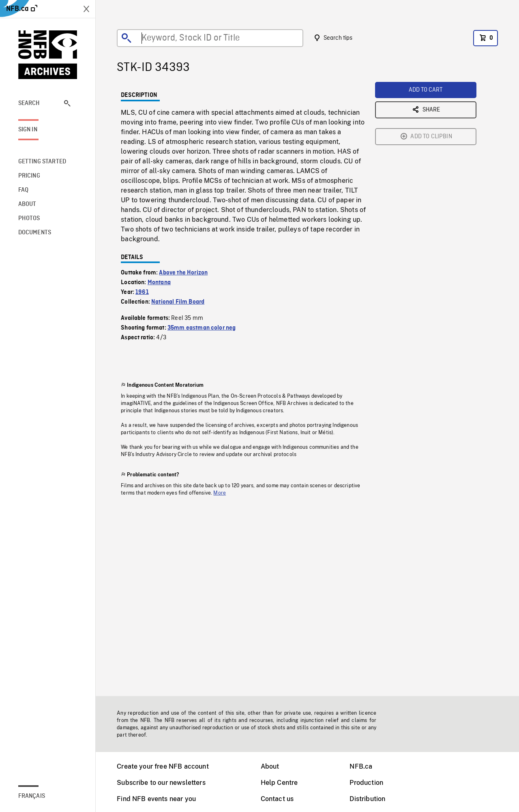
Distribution (367, 799)
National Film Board (178, 302)
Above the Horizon (183, 273)
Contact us (277, 799)
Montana (159, 283)
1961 (142, 292)
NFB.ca (361, 766)
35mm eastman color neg (202, 328)
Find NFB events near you (156, 799)
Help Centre (279, 783)
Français (32, 796)
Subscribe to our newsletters (161, 783)
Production (366, 783)
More (220, 493)
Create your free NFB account (163, 766)
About (270, 766)
